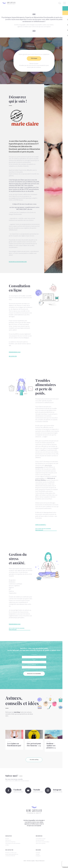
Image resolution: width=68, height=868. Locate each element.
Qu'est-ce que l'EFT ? (41, 525)
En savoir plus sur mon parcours (18, 262)
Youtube (38, 857)
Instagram (38, 858)
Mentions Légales (31, 863)
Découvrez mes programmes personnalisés (43, 529)
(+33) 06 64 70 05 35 (10, 858)
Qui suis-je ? (8, 843)
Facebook (38, 855)
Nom (34, 660)
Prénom (34, 654)
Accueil (7, 841)
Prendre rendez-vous (15, 352)
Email (34, 665)
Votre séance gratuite (41, 846)
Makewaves (42, 863)
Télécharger (34, 58)
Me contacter (13, 356)
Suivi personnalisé (40, 843)
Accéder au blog (34, 762)
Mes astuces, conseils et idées (42, 844)
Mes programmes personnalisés (13, 846)
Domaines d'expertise (10, 844)
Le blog (7, 848)
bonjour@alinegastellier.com (12, 857)
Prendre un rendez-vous (11, 855)
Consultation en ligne (41, 841)
